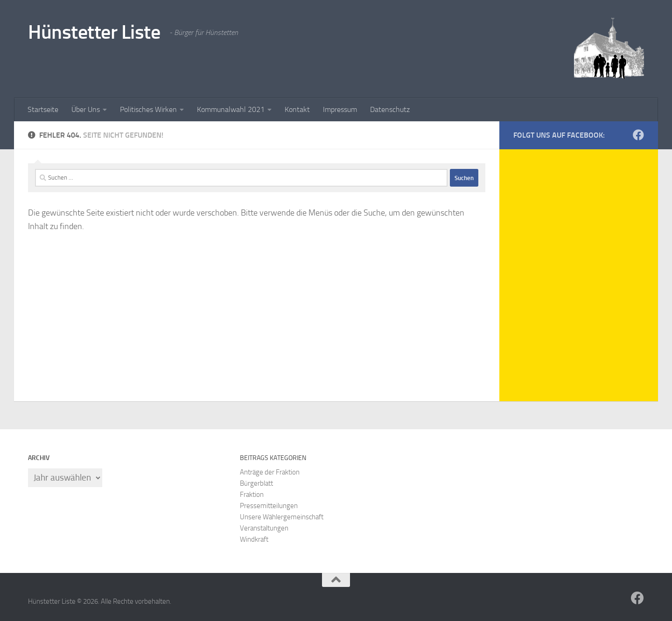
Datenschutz (390, 109)
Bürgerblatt (256, 483)
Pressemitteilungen (269, 506)
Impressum (340, 109)
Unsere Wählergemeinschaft (282, 517)
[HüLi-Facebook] (638, 135)
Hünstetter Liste (94, 32)
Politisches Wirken (148, 109)
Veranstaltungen (264, 528)
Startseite (43, 109)
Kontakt (297, 109)
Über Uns (86, 109)
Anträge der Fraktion (270, 472)
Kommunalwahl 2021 (231, 109)
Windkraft (254, 539)
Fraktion (252, 495)
